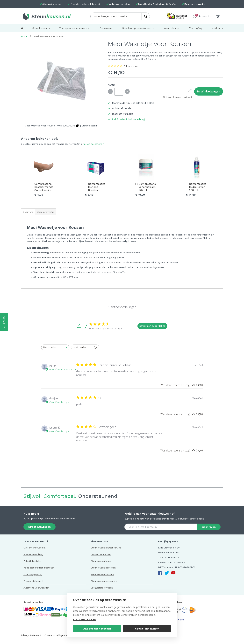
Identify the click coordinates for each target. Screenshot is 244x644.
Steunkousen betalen (102, 574)
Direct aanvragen (39, 527)
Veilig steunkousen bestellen (39, 568)
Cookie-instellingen (147, 629)
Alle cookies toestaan (97, 629)
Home (24, 36)
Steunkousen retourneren (104, 581)
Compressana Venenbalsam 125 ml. (147, 187)
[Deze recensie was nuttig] (194, 385)
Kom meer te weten (84, 619)
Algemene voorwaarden (36, 588)
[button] (4, 322)
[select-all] (94, 144)
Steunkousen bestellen (103, 568)
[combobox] (120, 16)
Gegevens (28, 212)
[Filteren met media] (85, 347)
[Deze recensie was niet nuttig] (199, 385)
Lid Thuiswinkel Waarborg (128, 119)
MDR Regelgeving (33, 574)
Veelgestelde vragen (102, 588)
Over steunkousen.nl (34, 548)
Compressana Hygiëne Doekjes (97, 187)
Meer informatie (45, 212)
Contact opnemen (101, 554)
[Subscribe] (209, 527)
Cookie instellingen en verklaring (62, 635)
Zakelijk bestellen (33, 561)
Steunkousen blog (33, 554)
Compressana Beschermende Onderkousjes (44, 187)
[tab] (28, 212)
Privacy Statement (31, 635)
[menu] (122, 28)
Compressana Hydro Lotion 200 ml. (198, 187)
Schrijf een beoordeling (152, 326)
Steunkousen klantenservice (106, 548)
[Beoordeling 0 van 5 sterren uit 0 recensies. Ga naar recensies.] (123, 66)
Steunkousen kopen (101, 561)
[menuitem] (22, 28)
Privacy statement (33, 581)
